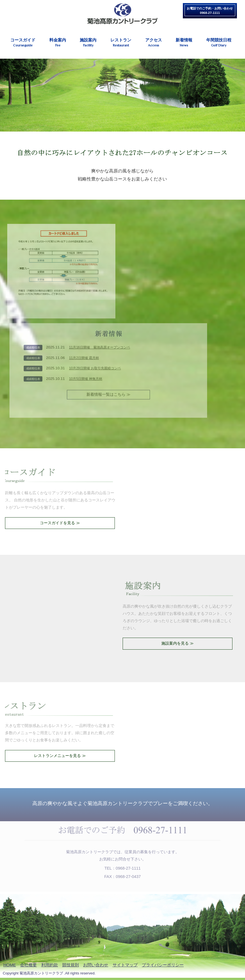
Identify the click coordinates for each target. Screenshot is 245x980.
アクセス (153, 43)
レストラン (121, 43)
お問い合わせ (96, 965)
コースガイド (23, 43)
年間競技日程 (219, 43)
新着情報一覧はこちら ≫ (108, 392)
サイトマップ (125, 965)
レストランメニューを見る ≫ (60, 756)
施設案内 (88, 43)
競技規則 (71, 965)
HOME (10, 965)
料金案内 (58, 43)
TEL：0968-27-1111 (122, 866)
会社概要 (28, 965)
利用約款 (50, 965)
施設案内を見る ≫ (178, 643)
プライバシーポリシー (163, 965)
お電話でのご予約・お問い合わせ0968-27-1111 (210, 11)
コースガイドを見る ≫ (60, 523)
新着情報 (184, 43)
